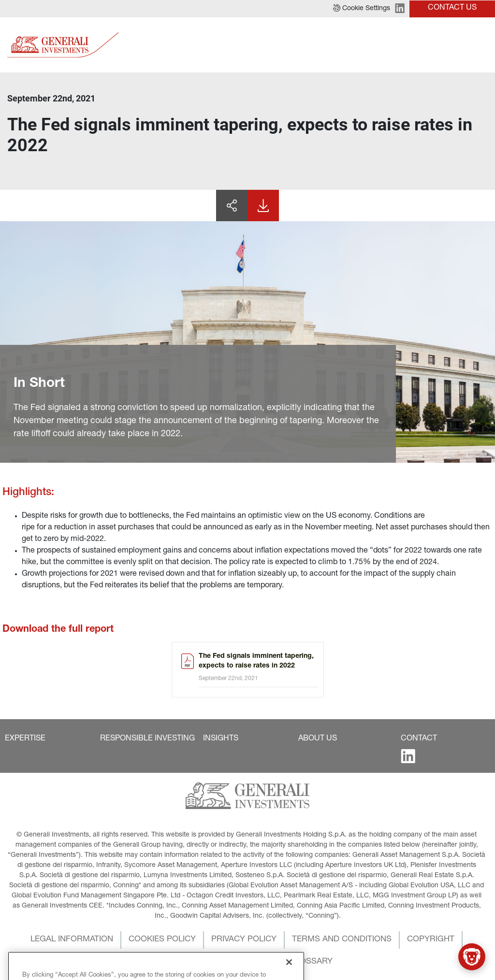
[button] (362, 9)
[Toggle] (482, 45)
